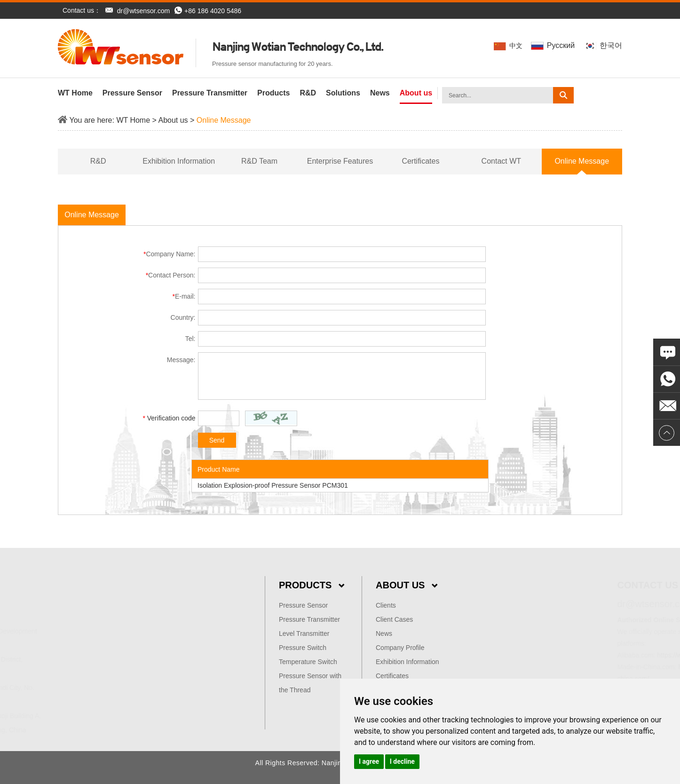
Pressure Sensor (132, 93)
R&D (308, 93)
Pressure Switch (303, 648)
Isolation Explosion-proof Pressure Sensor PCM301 (273, 485)
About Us (407, 585)
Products (273, 93)
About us (416, 93)
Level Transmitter (304, 634)
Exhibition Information (179, 161)
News (380, 93)
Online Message (224, 120)
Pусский (554, 45)
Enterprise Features (340, 161)
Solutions (343, 93)
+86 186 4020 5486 (208, 11)
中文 (509, 46)
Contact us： (82, 10)
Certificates (420, 161)
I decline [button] (402, 761)
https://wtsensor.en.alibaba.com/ (632, 655)
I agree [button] (369, 761)
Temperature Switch (308, 662)
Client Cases (394, 619)
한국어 (603, 45)
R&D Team (259, 161)
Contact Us (576, 585)
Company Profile (400, 648)
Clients (386, 605)
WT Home (75, 93)
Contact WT (501, 161)
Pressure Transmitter (210, 93)
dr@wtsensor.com (143, 11)
